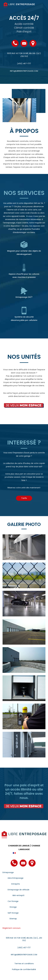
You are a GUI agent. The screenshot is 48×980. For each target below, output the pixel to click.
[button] (24, 498)
